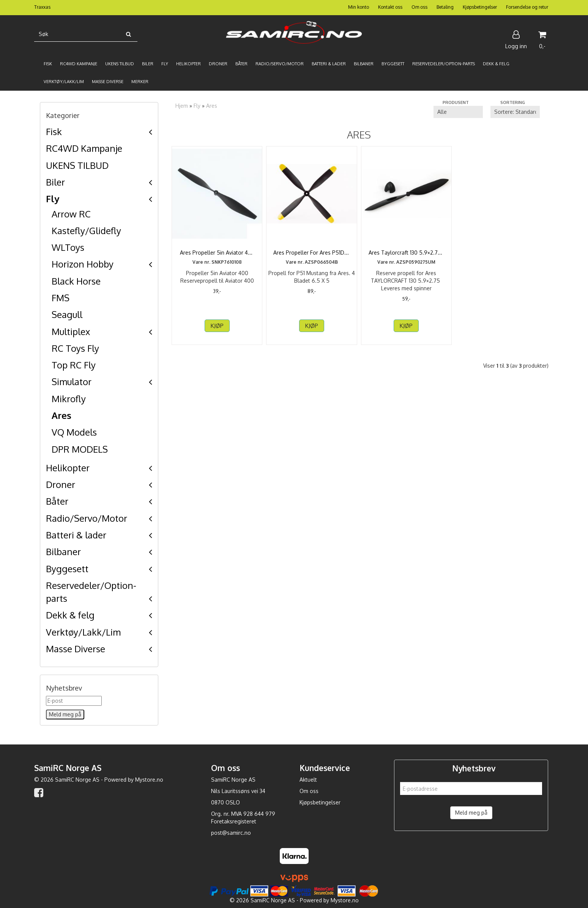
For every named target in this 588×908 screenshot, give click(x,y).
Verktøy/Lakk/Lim (83, 632)
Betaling (445, 7)
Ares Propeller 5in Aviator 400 (217, 253)
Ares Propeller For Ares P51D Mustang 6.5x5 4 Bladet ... (312, 256)
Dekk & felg (70, 615)
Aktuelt (308, 780)
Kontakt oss (390, 7)
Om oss (419, 7)
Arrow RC (71, 214)
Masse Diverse (76, 649)
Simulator (72, 382)
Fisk (54, 131)
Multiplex (71, 331)
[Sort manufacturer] (458, 112)
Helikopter (68, 468)
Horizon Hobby (83, 264)
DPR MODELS (80, 449)
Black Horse (76, 281)
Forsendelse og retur (527, 7)
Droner (61, 484)
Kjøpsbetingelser (480, 7)
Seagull (67, 314)
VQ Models (74, 432)
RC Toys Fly (75, 348)
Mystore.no (149, 780)
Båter (57, 501)
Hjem (182, 106)
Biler (55, 182)
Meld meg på (471, 813)
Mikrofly (69, 399)
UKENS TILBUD (77, 165)
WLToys (68, 247)
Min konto (359, 7)
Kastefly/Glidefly (86, 231)
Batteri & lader (76, 535)
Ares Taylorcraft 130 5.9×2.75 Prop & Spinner (406, 256)
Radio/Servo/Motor (87, 518)
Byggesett (67, 569)
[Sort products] (515, 112)
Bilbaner (63, 552)
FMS (61, 298)
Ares (61, 415)
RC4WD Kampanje (84, 148)
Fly (53, 199)
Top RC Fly (74, 365)
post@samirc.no (231, 833)
